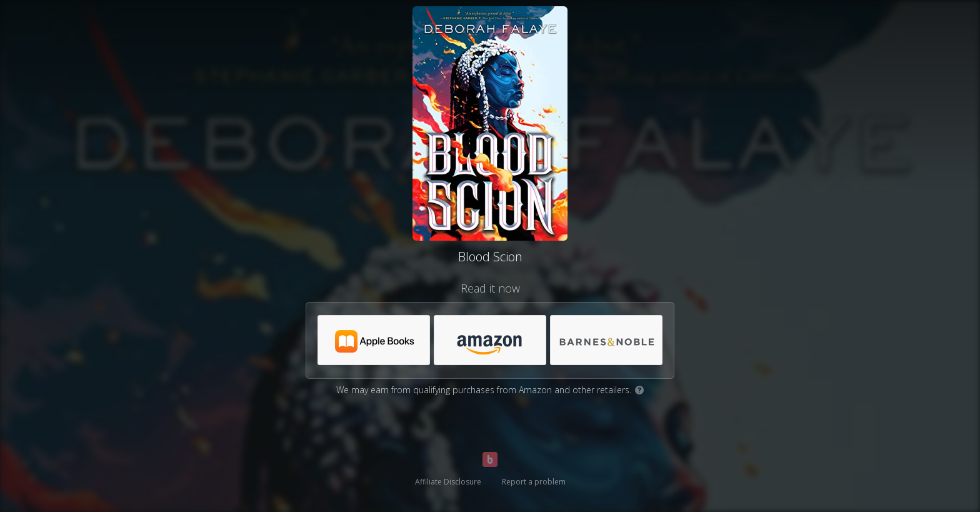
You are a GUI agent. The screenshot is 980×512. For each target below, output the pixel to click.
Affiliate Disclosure (448, 482)
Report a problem (534, 482)
